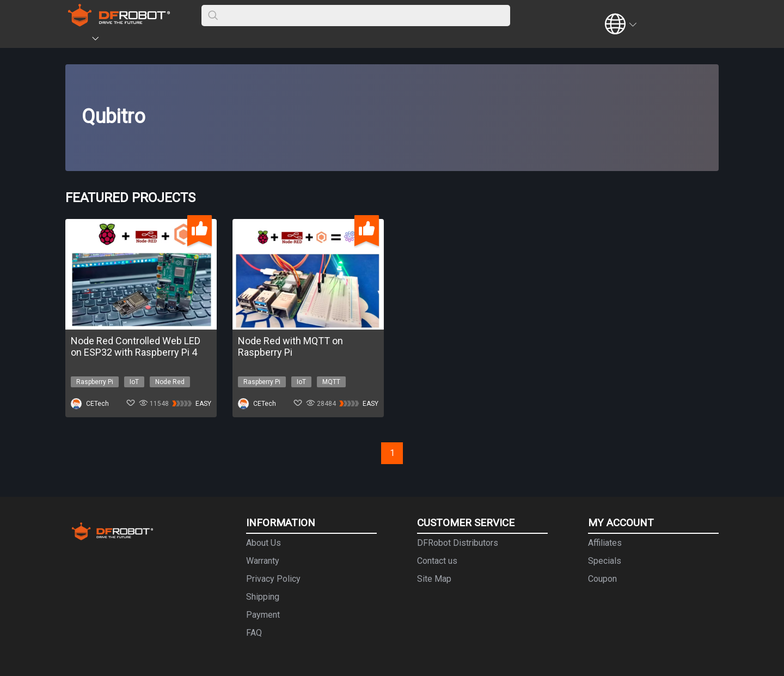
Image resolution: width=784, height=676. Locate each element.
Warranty (263, 561)
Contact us (437, 561)
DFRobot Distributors (458, 543)
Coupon (602, 579)
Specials (605, 561)
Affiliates (605, 543)
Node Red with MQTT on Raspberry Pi (290, 346)
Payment (263, 615)
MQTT (331, 382)
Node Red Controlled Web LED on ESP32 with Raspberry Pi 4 (136, 346)
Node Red (170, 382)
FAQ (254, 633)
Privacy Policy (273, 579)
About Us (264, 543)
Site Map (434, 579)
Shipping (263, 597)
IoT (134, 382)
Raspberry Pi (95, 382)
